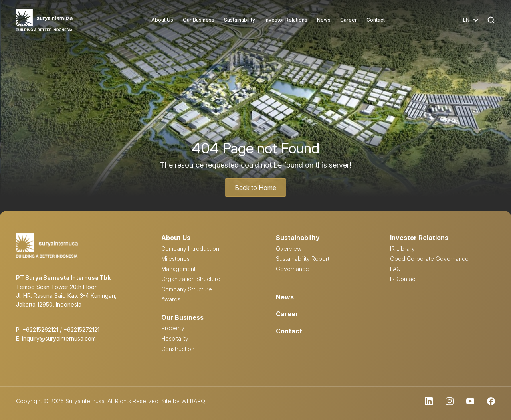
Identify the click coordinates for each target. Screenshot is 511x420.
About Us (162, 20)
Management (178, 269)
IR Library (402, 249)
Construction (178, 349)
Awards (171, 299)
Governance (292, 269)
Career (349, 20)
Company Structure (187, 289)
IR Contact (403, 279)
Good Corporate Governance (429, 259)
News (324, 20)
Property (173, 328)
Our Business (199, 20)
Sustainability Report (303, 259)
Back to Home (255, 188)
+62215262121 (40, 330)
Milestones (175, 259)
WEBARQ (193, 401)
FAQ (395, 269)
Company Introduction (190, 249)
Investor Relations (286, 20)
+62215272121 (81, 330)
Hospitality (175, 338)
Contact (376, 20)
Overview (289, 249)
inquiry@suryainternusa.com (59, 338)
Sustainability (240, 20)
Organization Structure (191, 279)
